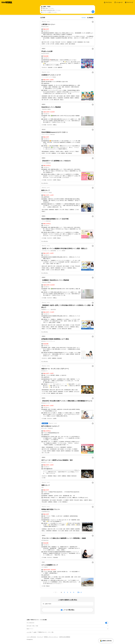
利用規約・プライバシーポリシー (51, 637)
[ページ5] (74, 592)
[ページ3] (67, 592)
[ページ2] (64, 592)
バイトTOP (29, 632)
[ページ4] (71, 592)
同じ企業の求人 (45, 183)
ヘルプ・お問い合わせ (31, 637)
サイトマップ (40, 637)
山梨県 (35, 632)
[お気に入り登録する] (93, 22)
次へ (79, 592)
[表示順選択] (91, 18)
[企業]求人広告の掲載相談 (65, 637)
